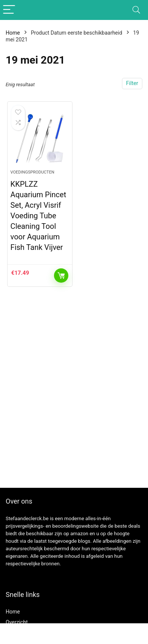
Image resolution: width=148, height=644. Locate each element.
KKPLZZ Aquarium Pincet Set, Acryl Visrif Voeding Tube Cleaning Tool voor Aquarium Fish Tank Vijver (39, 216)
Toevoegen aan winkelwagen (61, 276)
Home (13, 33)
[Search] (136, 10)
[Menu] (9, 10)
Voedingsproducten (32, 172)
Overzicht (17, 622)
